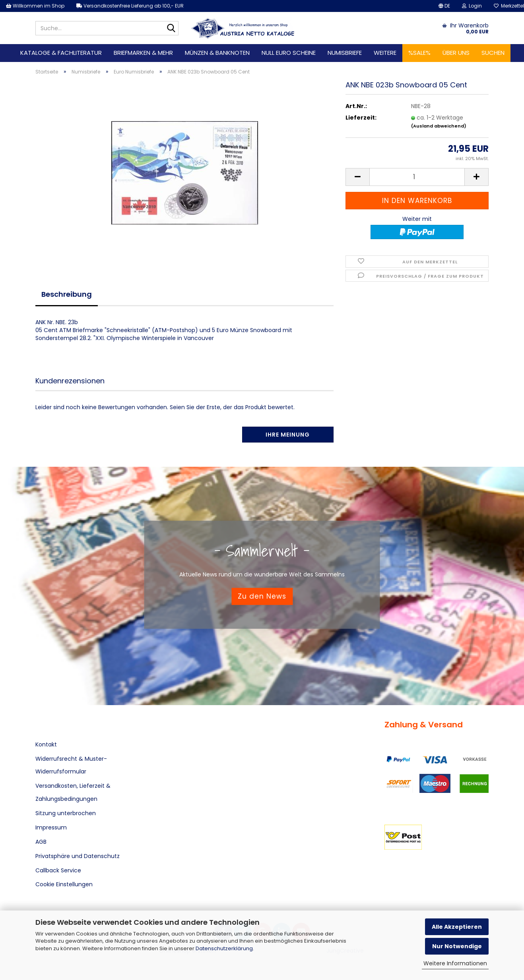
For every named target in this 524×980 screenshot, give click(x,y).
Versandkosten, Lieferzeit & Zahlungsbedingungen (73, 792)
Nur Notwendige (457, 946)
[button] (444, 6)
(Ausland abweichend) (439, 126)
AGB (41, 842)
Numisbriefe (345, 53)
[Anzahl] (417, 177)
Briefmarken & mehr (143, 53)
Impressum (51, 827)
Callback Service (58, 870)
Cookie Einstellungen (64, 884)
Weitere (385, 53)
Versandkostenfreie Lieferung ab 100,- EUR (130, 6)
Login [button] (472, 6)
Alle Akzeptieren (457, 927)
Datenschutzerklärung (224, 948)
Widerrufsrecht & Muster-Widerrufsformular (71, 765)
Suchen (493, 53)
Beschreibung (67, 294)
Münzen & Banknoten (217, 53)
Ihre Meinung (288, 435)
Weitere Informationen (455, 963)
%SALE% (419, 53)
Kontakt (46, 744)
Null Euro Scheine (289, 53)
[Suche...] (171, 29)
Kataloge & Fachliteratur (61, 53)
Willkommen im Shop (35, 6)
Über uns (456, 53)
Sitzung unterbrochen (66, 813)
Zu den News (262, 596)
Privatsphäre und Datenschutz (78, 856)
